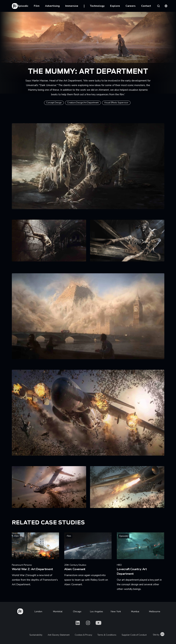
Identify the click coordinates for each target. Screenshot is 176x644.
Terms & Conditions (107, 635)
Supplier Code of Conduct (134, 635)
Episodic (23, 6)
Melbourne (155, 612)
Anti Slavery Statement (59, 635)
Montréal (58, 612)
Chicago (77, 612)
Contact (146, 6)
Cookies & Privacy (83, 635)
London (38, 612)
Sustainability (36, 635)
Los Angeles (97, 612)
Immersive (72, 6)
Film (37, 6)
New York (116, 612)
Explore (115, 6)
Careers (131, 6)
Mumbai (135, 612)
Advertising (52, 6)
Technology (97, 6)
